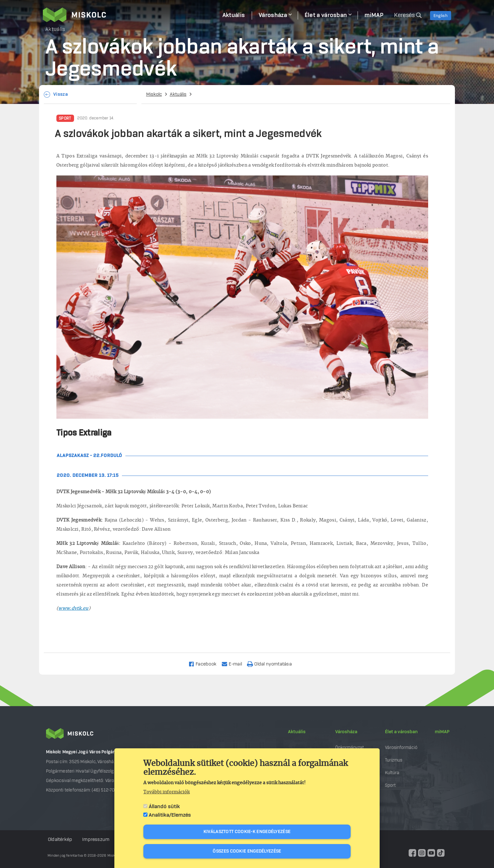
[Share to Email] (235, 664)
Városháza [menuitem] (273, 15)
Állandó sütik (164, 807)
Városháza (346, 732)
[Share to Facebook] (205, 664)
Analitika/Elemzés (170, 815)
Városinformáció (401, 748)
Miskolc (154, 94)
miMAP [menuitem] (374, 15)
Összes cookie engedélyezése (247, 851)
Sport (65, 118)
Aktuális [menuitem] (234, 15)
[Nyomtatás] (272, 664)
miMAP (442, 732)
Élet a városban (401, 732)
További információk (167, 792)
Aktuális (178, 94)
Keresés (404, 15)
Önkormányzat (350, 748)
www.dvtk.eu (73, 608)
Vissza (60, 94)
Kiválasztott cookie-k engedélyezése (247, 832)
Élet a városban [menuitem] (326, 15)
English (441, 16)
